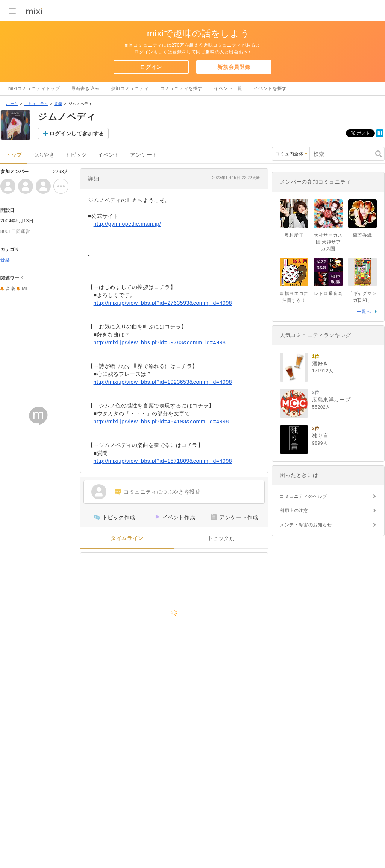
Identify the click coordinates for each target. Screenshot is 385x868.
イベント (109, 155)
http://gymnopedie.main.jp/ (127, 224)
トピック (76, 155)
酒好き (320, 363)
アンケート (144, 155)
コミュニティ (36, 104)
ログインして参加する (77, 134)
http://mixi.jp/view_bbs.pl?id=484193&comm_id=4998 (161, 421)
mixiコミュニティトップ (34, 88)
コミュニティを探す (181, 88)
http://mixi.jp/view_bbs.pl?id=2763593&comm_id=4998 (163, 303)
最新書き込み (85, 88)
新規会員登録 (234, 67)
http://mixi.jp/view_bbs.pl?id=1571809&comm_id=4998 (163, 461)
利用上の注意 (294, 511)
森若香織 (362, 235)
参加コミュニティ (130, 88)
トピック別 (221, 538)
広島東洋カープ (331, 400)
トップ (14, 155)
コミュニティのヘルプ (303, 496)
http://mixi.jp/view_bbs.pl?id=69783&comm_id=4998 (160, 342)
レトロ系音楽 (328, 293)
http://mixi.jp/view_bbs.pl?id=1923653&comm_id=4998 (163, 382)
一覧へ (364, 312)
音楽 (58, 104)
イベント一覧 (228, 88)
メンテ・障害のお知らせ (306, 525)
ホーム (12, 104)
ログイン (151, 67)
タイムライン (127, 538)
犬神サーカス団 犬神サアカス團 (328, 242)
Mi (24, 289)
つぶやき (44, 155)
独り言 (320, 436)
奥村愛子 (294, 235)
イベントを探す (270, 88)
